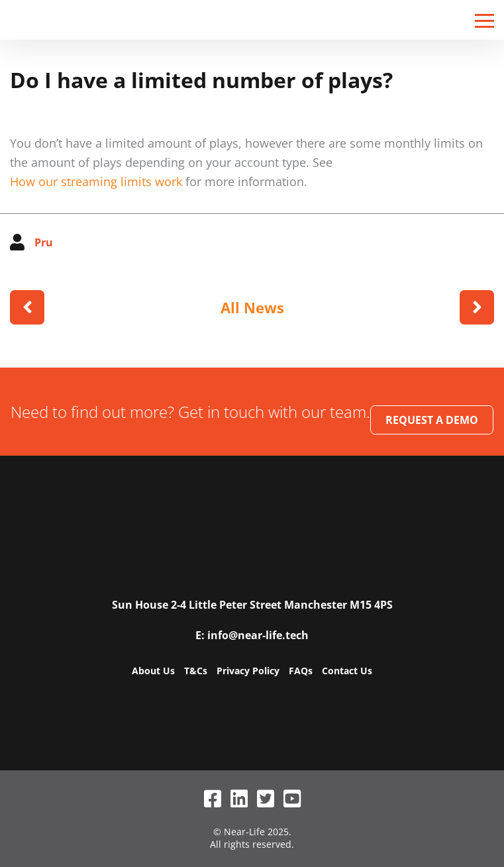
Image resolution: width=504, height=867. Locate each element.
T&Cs (196, 671)
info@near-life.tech (258, 635)
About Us (153, 671)
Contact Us (347, 671)
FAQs (301, 671)
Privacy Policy (248, 671)
